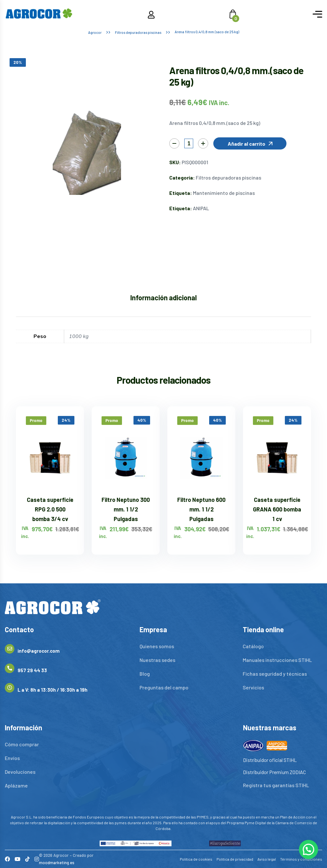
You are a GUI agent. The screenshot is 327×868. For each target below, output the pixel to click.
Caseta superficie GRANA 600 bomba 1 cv (277, 509)
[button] (250, 143)
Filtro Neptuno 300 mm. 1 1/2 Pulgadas (126, 509)
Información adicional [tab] (163, 297)
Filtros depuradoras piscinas (138, 32)
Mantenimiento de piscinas (224, 193)
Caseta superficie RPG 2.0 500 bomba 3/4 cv (50, 509)
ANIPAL (201, 208)
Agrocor (95, 32)
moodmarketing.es (57, 863)
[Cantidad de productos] (189, 143)
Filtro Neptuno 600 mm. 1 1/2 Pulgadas (201, 509)
